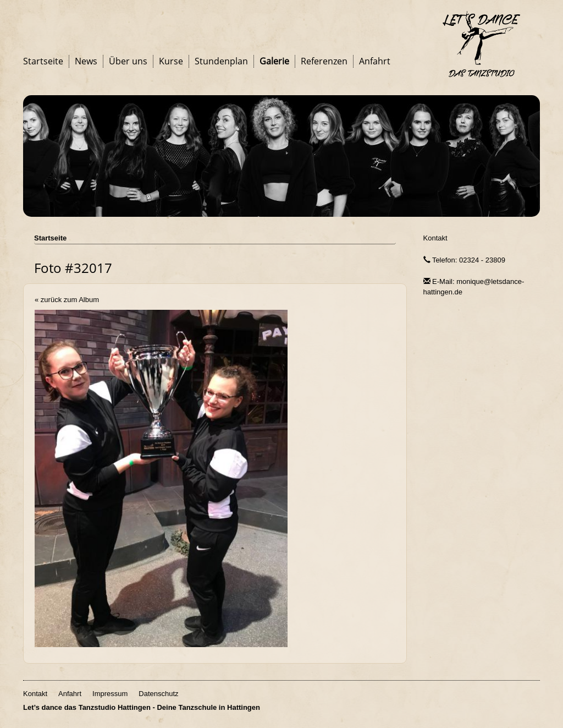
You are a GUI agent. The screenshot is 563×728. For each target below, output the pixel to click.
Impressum (110, 694)
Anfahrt (375, 61)
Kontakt (435, 238)
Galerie (274, 61)
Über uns (128, 61)
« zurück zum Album (67, 300)
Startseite (43, 61)
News (86, 61)
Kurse (171, 61)
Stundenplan (221, 61)
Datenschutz (158, 694)
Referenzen (324, 61)
